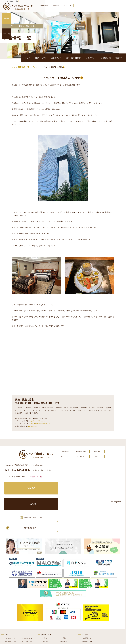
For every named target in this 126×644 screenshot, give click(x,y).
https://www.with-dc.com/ (37, 421)
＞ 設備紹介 (8, 620)
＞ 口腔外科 (63, 613)
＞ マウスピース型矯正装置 (67, 626)
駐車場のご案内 (46, 495)
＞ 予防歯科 (45, 610)
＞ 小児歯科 (63, 607)
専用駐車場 (56, 6)
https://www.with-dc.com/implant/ (40, 424)
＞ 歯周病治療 (64, 610)
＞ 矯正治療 (63, 620)
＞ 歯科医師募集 (86, 607)
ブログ (34, 67)
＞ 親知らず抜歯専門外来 (48, 613)
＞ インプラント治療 (66, 616)
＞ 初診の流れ (9, 623)
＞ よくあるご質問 (27, 610)
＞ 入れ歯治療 (45, 623)
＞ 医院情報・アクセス (11, 610)
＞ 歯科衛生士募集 (87, 610)
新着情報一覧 (111, 58)
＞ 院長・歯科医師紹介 (11, 617)
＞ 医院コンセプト (10, 607)
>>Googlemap (116, 502)
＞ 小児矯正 (63, 623)
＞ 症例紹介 (25, 620)
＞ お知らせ (25, 613)
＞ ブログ (25, 617)
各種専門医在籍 (44, 6)
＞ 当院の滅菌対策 (27, 607)
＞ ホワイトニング (47, 616)
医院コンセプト (59, 58)
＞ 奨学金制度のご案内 (11, 613)
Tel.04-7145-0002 (17, 470)
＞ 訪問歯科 (63, 629)
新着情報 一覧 (24, 67)
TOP (14, 67)
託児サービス (68, 6)
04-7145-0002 (32, 426)
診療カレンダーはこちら (20, 495)
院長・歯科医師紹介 (85, 58)
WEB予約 (17, 485)
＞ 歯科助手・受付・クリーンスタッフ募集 (94, 613)
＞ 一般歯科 (45, 607)
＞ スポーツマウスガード (48, 626)
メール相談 (46, 485)
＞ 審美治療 (45, 620)
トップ (50, 58)
